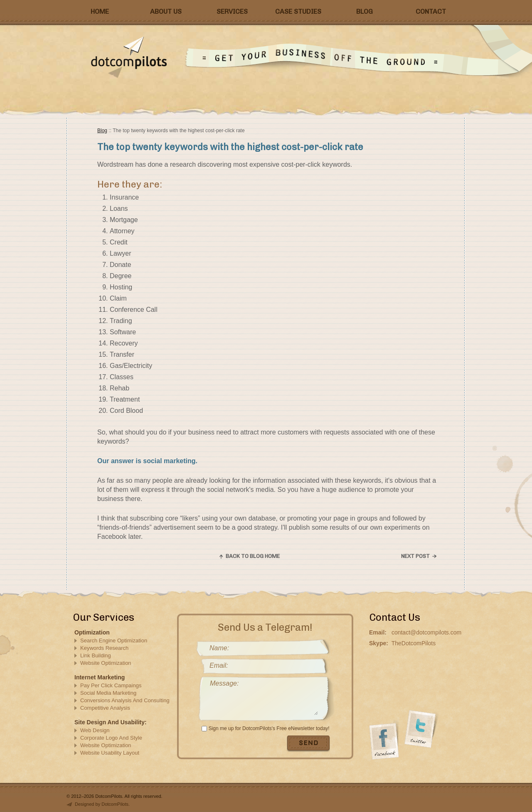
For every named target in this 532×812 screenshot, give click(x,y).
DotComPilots (148, 57)
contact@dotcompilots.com (426, 632)
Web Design (95, 730)
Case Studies (298, 11)
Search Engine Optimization (114, 640)
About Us (166, 11)
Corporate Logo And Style (111, 738)
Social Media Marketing (108, 693)
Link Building (96, 655)
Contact (431, 11)
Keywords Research (104, 648)
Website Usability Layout (110, 753)
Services (232, 11)
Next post (415, 556)
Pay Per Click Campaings (111, 685)
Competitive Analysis (105, 708)
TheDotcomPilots (414, 643)
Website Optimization (106, 663)
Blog (365, 11)
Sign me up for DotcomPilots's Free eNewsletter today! (269, 728)
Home (100, 11)
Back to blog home (253, 556)
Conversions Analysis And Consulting (125, 700)
